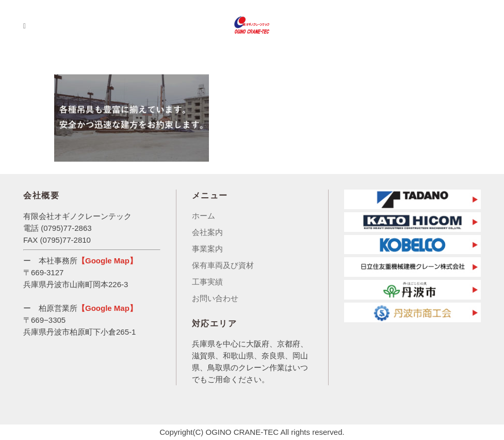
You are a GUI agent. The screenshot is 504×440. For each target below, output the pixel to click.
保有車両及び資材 (223, 265)
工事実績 (207, 282)
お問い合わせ (215, 298)
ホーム (204, 216)
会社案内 (207, 232)
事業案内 (207, 249)
